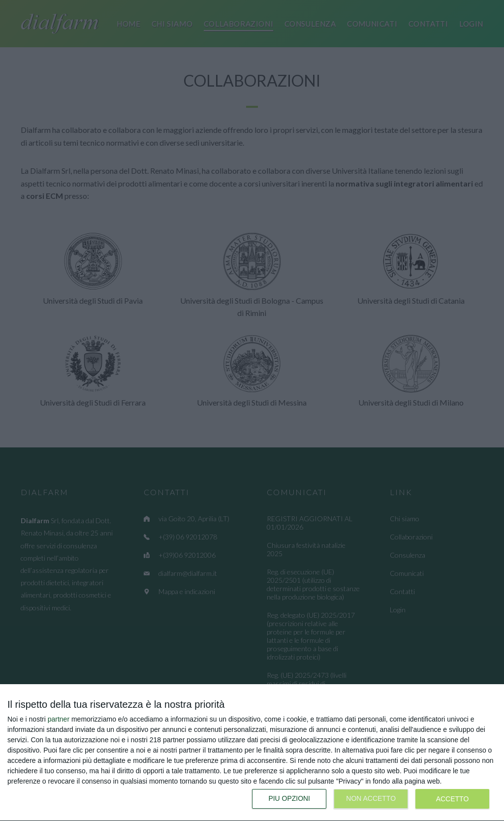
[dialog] (252, 753)
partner (59, 719)
